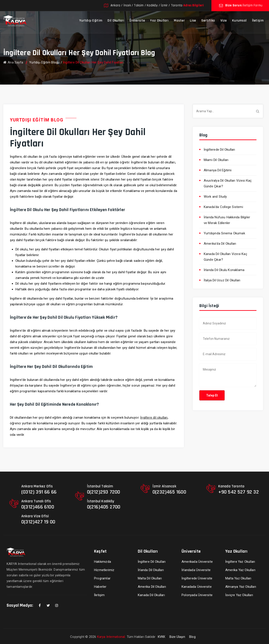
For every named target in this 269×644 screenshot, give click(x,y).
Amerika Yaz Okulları (240, 570)
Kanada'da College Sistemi (223, 207)
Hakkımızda (103, 562)
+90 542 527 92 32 (239, 492)
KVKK (162, 637)
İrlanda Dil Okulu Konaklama (224, 270)
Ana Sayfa (13, 62)
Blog (192, 637)
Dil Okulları (116, 21)
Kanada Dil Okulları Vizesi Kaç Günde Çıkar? (225, 257)
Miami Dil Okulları (216, 160)
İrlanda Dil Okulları (151, 570)
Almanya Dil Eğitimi (218, 170)
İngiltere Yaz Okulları (240, 562)
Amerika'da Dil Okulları (220, 244)
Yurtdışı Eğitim (91, 21)
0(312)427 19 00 (38, 522)
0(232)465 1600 (169, 492)
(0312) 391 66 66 (39, 492)
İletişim (258, 21)
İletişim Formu (253, 5)
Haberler (100, 587)
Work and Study (215, 197)
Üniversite (137, 21)
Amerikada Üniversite (197, 562)
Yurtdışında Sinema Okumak (224, 233)
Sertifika (208, 21)
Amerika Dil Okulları (152, 587)
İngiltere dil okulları (154, 418)
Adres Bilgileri (194, 5)
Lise (193, 21)
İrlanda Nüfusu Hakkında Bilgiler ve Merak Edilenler (227, 220)
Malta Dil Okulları (150, 578)
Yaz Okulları (159, 21)
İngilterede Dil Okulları (219, 150)
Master (179, 21)
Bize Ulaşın (177, 637)
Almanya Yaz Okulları (241, 587)
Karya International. (111, 637)
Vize (224, 21)
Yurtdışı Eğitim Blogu (44, 62)
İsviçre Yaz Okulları (239, 595)
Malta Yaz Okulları (238, 578)
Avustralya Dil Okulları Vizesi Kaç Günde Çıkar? (228, 183)
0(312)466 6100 (38, 507)
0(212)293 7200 (104, 492)
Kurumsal (239, 21)
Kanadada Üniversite (197, 587)
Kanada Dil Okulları (151, 595)
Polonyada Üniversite (197, 595)
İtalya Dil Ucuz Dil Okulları (222, 280)
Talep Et (212, 395)
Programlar (102, 578)
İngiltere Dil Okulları (152, 562)
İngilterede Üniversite (197, 578)
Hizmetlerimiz (104, 570)
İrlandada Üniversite (196, 570)
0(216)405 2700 (104, 507)
